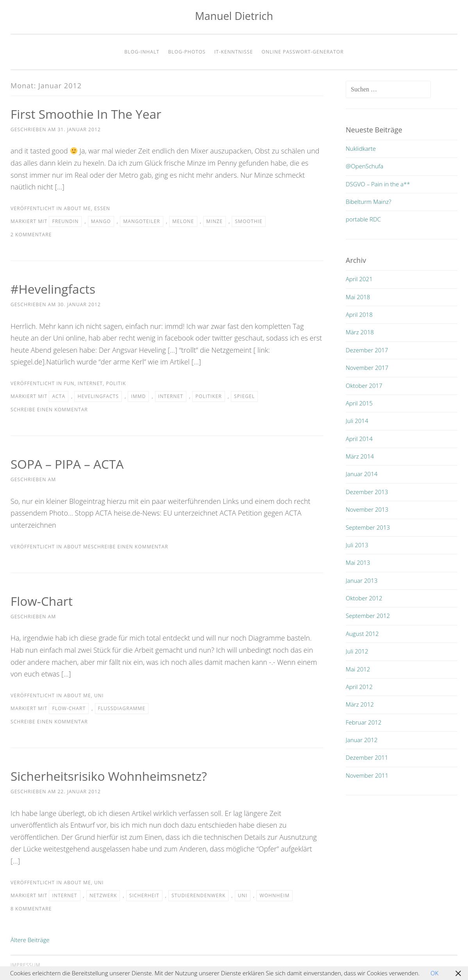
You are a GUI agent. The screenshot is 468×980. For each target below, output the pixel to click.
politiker (208, 396)
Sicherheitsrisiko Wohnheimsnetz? (110, 776)
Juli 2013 (357, 545)
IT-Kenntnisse (233, 52)
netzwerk (103, 895)
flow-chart (69, 708)
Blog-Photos (187, 52)
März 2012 (360, 704)
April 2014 (359, 439)
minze (214, 221)
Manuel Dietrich (234, 16)
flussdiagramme (122, 708)
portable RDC (363, 219)
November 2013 (367, 509)
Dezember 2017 (367, 350)
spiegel (244, 396)
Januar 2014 (362, 474)
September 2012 (368, 616)
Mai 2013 (358, 562)
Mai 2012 (358, 669)
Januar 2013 (362, 580)
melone (183, 221)
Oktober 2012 (364, 598)
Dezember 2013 (367, 492)
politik (116, 383)
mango (101, 221)
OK (434, 973)
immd (138, 396)
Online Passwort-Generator (303, 52)
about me (77, 208)
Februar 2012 (364, 722)
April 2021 (359, 279)
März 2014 (360, 456)
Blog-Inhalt (142, 52)
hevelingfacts (98, 396)
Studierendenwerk (198, 895)
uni (99, 695)
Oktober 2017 (364, 386)
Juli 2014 (357, 421)
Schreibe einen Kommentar (49, 410)
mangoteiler (142, 221)
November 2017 (367, 368)
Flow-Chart (42, 601)
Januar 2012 (362, 740)
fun (69, 383)
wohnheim (274, 895)
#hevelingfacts (54, 289)
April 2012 (359, 687)
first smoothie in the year (87, 114)
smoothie (248, 221)
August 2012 (362, 634)
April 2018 (359, 314)
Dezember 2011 (367, 757)
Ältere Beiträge (30, 940)
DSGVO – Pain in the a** (378, 184)
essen (102, 208)
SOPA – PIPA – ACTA (68, 464)
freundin (65, 221)
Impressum (25, 965)
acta (59, 396)
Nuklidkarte (361, 148)
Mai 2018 (358, 297)
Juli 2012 (357, 651)
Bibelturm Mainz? (369, 202)
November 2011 (367, 775)
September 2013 (368, 527)
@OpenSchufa (364, 166)
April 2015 (359, 403)
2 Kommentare (31, 235)
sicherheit (144, 895)
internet (90, 383)
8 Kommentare (31, 909)
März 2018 (360, 332)
